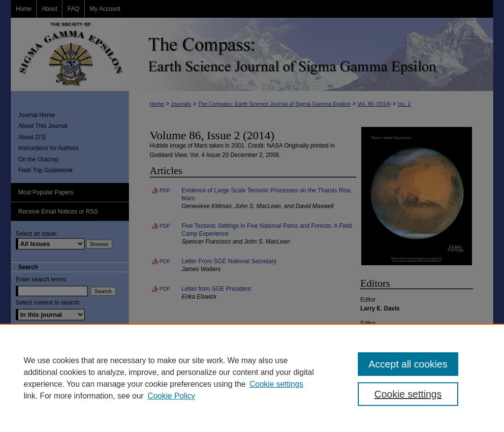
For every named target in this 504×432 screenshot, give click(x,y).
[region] (252, 378)
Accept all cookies (408, 364)
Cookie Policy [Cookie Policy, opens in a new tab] (172, 396)
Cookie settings (276, 384)
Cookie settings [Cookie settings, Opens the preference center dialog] (408, 394)
